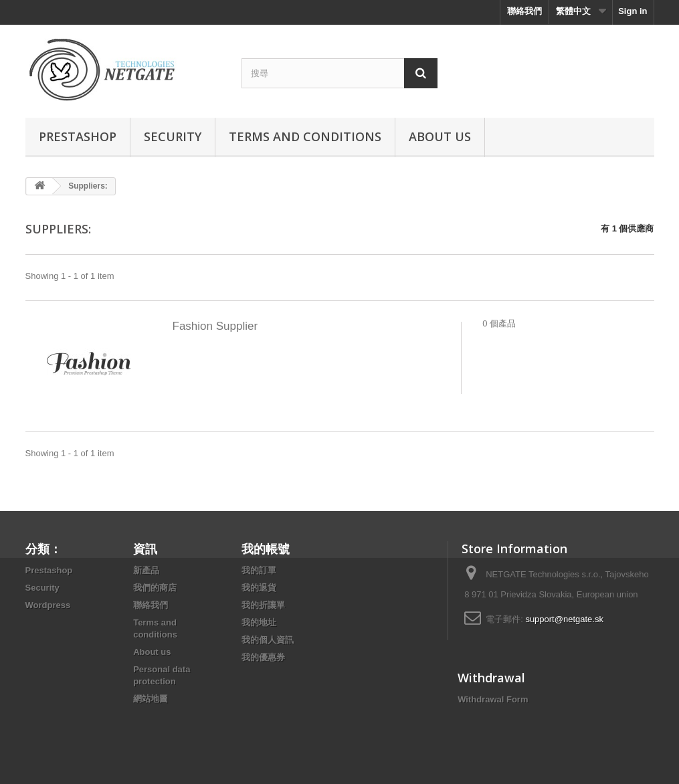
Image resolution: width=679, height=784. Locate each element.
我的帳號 (266, 549)
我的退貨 (259, 588)
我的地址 (259, 622)
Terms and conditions (305, 136)
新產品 (146, 570)
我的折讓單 (263, 605)
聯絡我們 (524, 11)
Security (173, 136)
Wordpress (48, 605)
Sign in (633, 11)
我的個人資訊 (268, 640)
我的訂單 (259, 570)
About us (440, 136)
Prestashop (78, 136)
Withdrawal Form (493, 699)
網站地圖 (151, 699)
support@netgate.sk (564, 619)
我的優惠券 (263, 657)
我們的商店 (155, 588)
